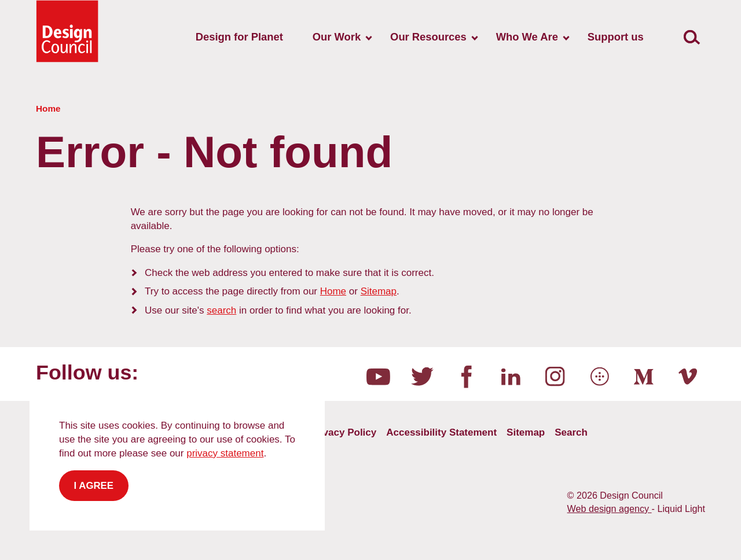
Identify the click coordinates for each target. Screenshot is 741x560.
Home (333, 291)
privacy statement (225, 453)
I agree (94, 486)
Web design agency (610, 509)
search (221, 310)
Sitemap (379, 291)
